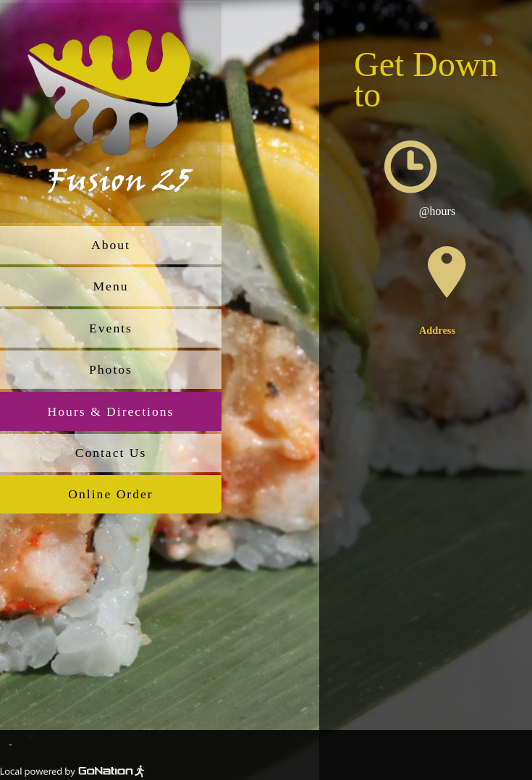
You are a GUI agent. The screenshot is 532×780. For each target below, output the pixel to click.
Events (111, 328)
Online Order (110, 494)
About (111, 245)
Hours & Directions (111, 411)
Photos (111, 369)
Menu (110, 286)
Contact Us (111, 453)
